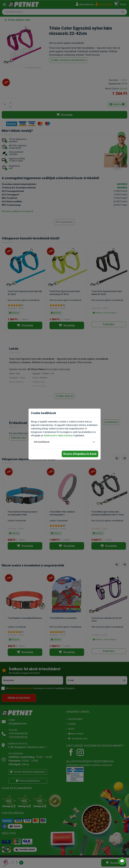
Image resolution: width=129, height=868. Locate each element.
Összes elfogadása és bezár (80, 454)
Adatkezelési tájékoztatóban (58, 436)
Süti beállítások (42, 442)
